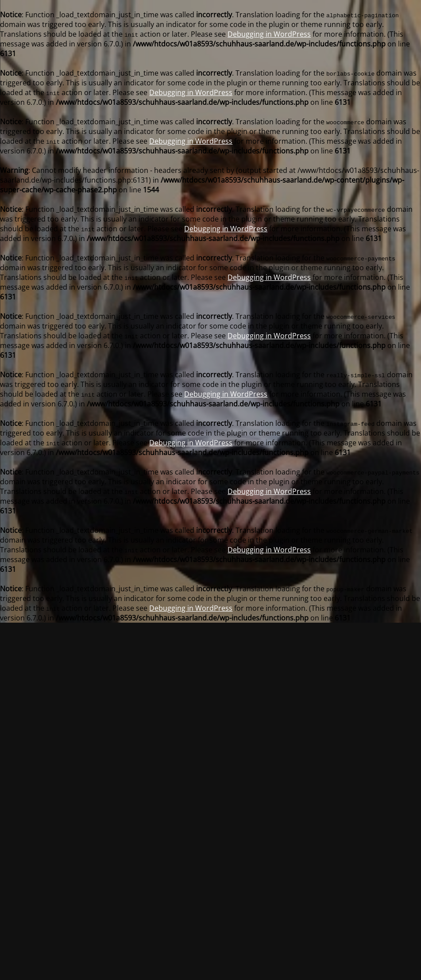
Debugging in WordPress (269, 34)
